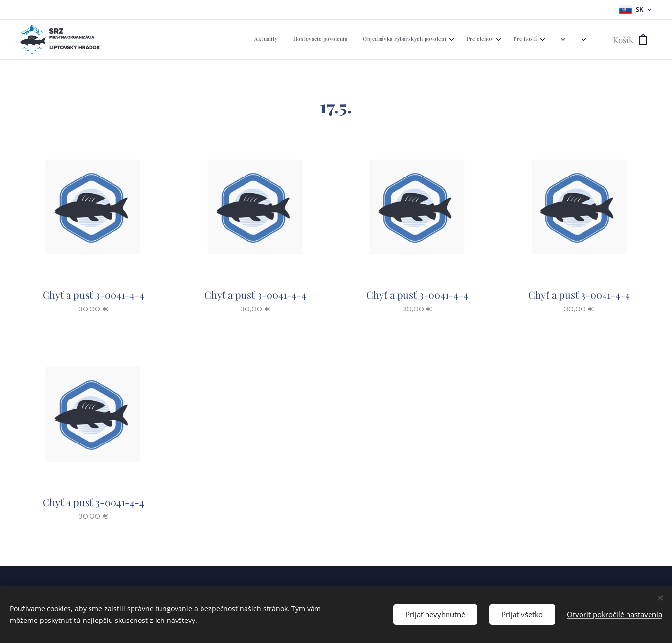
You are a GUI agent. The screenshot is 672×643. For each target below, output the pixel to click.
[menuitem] (405, 40)
